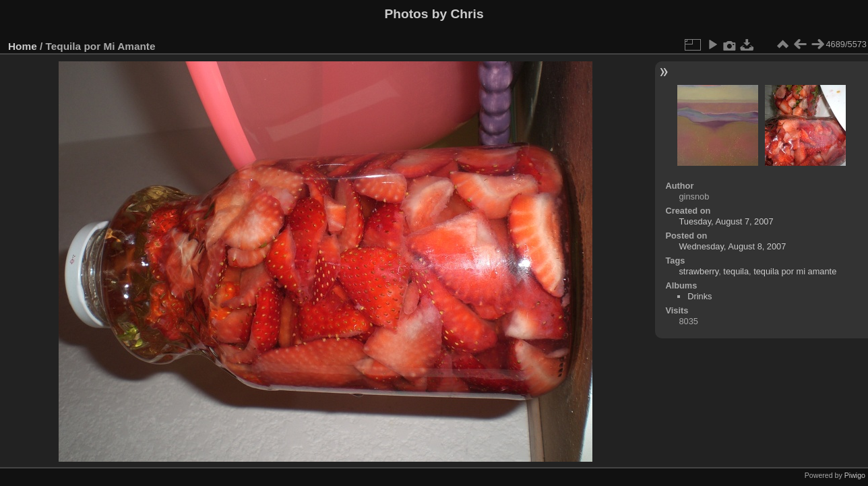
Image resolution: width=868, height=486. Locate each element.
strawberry (699, 271)
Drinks (700, 296)
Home (23, 46)
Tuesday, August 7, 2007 (726, 221)
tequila (736, 271)
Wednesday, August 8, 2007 (732, 246)
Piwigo (855, 475)
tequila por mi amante (795, 271)
